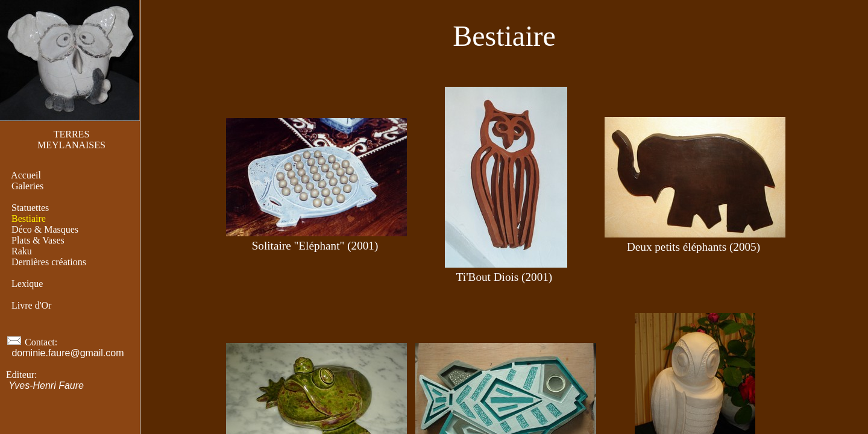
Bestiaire (29, 219)
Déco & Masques (45, 229)
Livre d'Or (31, 305)
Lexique (27, 284)
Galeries (27, 186)
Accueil (26, 175)
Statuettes (30, 208)
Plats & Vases (38, 240)
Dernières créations (49, 262)
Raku (22, 251)
